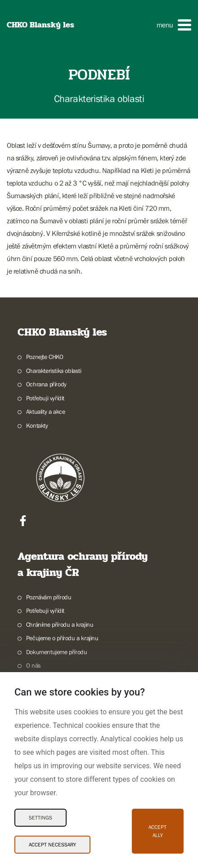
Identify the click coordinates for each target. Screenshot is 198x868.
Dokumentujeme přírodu (57, 652)
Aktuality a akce (46, 412)
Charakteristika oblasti (54, 371)
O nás (34, 665)
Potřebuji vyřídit (45, 398)
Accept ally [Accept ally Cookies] (157, 831)
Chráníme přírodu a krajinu (60, 624)
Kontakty (37, 425)
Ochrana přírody (46, 384)
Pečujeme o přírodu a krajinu (62, 638)
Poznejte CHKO (45, 357)
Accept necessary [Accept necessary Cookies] (52, 845)
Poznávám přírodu (49, 597)
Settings (40, 818)
